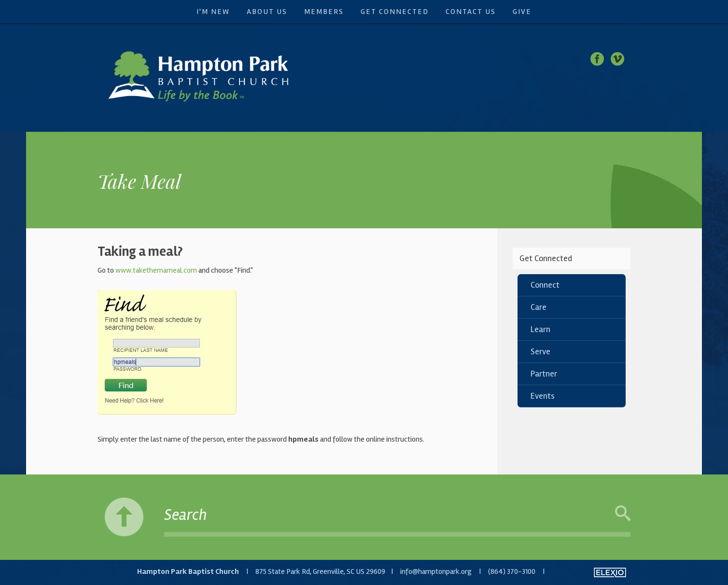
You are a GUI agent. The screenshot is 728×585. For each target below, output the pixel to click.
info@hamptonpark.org (436, 571)
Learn (540, 329)
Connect (545, 285)
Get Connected (395, 12)
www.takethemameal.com (156, 270)
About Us (267, 12)
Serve (540, 351)
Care (539, 307)
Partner (544, 374)
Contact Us (471, 12)
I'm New (213, 12)
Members (324, 12)
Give (522, 12)
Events (543, 396)
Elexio (610, 572)
